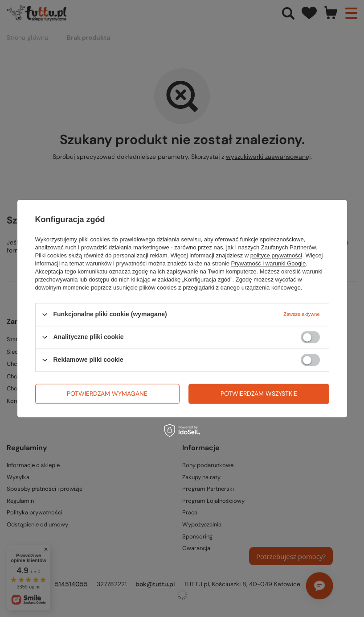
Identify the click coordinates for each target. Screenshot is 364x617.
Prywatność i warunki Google (269, 263)
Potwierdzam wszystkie (259, 393)
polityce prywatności (276, 255)
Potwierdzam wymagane (107, 393)
